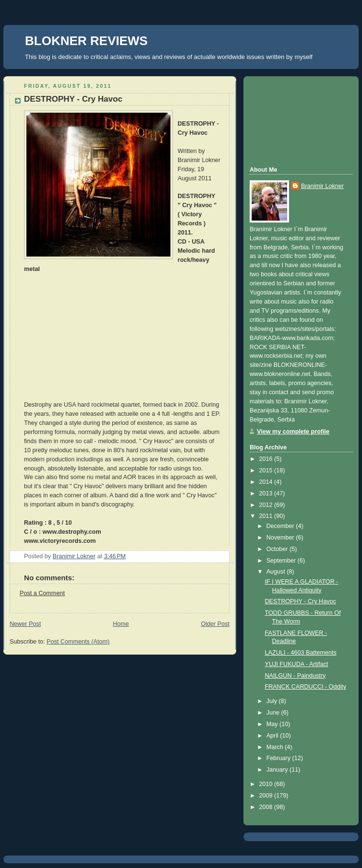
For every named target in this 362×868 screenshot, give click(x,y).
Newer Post (25, 624)
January (278, 770)
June (274, 713)
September (282, 561)
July (273, 701)
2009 (267, 796)
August (277, 572)
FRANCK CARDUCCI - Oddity (306, 687)
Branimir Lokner (322, 186)
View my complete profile (293, 432)
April (273, 736)
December (281, 526)
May (273, 724)
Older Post (215, 624)
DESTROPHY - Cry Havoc (301, 601)
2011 (267, 516)
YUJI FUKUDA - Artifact (297, 664)
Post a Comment (42, 593)
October (278, 549)
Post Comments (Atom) (78, 642)
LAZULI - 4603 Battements (301, 653)
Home (121, 624)
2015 (267, 470)
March (276, 747)
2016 (267, 459)
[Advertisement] (293, 120)
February (279, 758)
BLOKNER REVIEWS (86, 41)
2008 (267, 807)
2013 (267, 493)
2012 (267, 505)
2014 (267, 482)
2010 (267, 784)
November (281, 538)
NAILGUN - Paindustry (296, 676)
